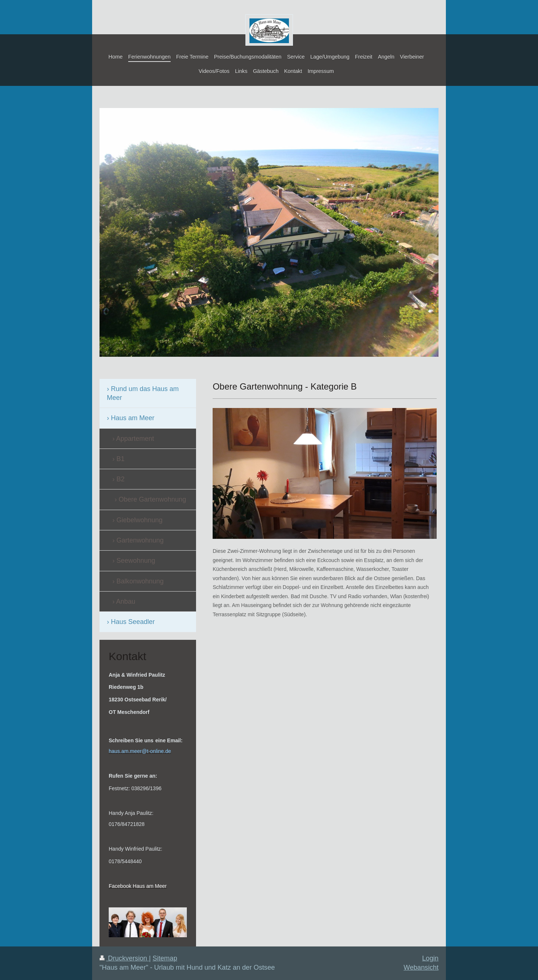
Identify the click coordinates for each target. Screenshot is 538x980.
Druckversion (124, 958)
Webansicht (421, 967)
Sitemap (165, 958)
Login (430, 958)
